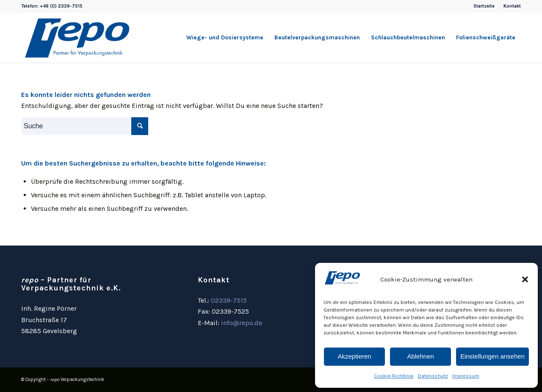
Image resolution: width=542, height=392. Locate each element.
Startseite (484, 6)
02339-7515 (229, 300)
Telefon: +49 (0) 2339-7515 (52, 6)
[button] (525, 279)
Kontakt (512, 6)
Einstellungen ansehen (492, 356)
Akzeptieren (354, 356)
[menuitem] (484, 6)
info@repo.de (242, 323)
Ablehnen (420, 356)
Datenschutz (433, 376)
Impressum (466, 376)
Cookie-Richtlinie (394, 376)
